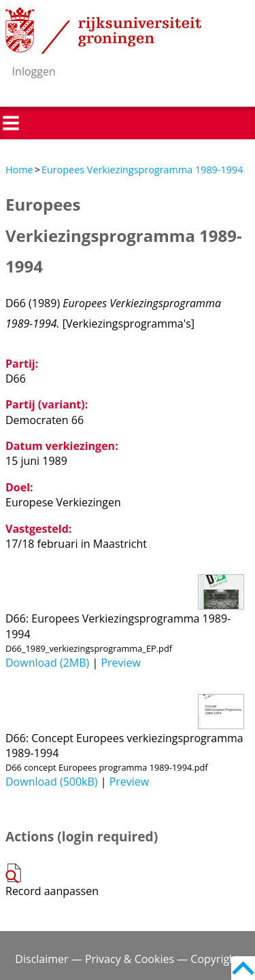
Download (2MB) (47, 663)
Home (19, 170)
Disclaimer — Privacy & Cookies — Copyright (127, 959)
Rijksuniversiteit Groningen (103, 31)
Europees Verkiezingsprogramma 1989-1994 (142, 170)
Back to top (243, 968)
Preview (121, 663)
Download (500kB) (52, 782)
